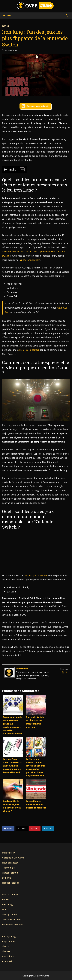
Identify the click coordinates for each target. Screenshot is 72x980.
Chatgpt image (10, 915)
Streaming (7, 904)
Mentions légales (11, 883)
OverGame (22, 668)
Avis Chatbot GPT (11, 894)
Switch (5, 26)
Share (8, 829)
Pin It (35, 829)
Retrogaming (9, 936)
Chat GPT (7, 951)
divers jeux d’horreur (29, 350)
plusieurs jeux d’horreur (36, 575)
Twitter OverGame (12, 920)
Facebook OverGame (13, 925)
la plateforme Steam (30, 260)
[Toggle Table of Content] (21, 170)
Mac (4, 909)
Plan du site (8, 961)
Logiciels (7, 878)
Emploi (6, 899)
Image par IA (9, 853)
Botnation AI (9, 956)
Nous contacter (10, 863)
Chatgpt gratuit (10, 873)
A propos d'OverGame (13, 858)
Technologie (8, 868)
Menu (8, 15)
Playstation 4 (9, 941)
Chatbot (6, 946)
